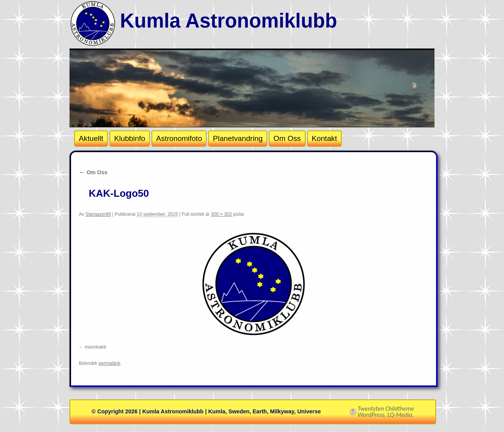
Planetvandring (238, 138)
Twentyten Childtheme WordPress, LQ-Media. (386, 412)
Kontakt (324, 138)
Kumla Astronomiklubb (229, 21)
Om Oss (287, 138)
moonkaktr (96, 347)
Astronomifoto (179, 138)
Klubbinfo (130, 138)
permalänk (109, 363)
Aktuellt (91, 138)
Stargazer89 (98, 214)
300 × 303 (221, 214)
